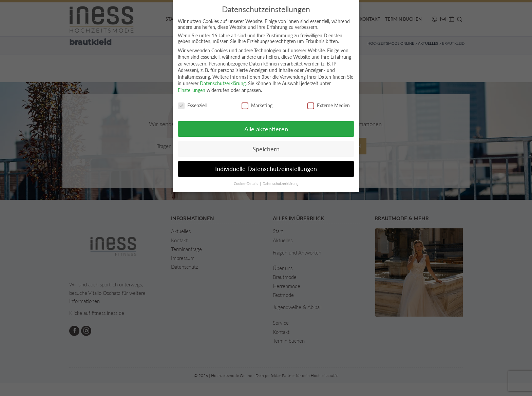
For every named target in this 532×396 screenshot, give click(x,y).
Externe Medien (329, 105)
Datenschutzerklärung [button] (281, 184)
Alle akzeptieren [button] (266, 129)
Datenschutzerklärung (223, 83)
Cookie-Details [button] (246, 184)
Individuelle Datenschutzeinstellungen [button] (266, 169)
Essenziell (192, 105)
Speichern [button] (266, 149)
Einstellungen (192, 90)
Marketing (257, 105)
